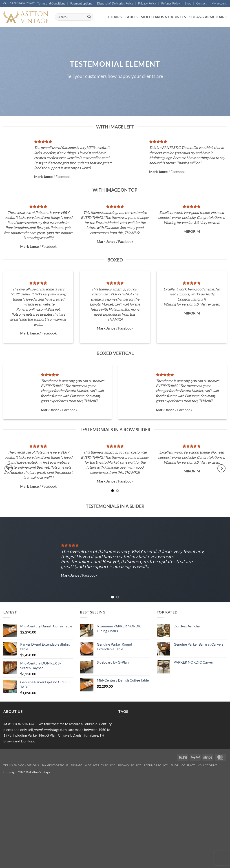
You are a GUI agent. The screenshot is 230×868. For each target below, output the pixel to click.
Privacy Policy (147, 3)
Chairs (115, 17)
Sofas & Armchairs (208, 17)
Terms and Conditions (51, 3)
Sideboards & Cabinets (164, 17)
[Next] (221, 468)
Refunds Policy (171, 3)
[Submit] (89, 17)
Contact (201, 3)
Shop (188, 3)
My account (219, 3)
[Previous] (9, 468)
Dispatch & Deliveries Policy (115, 3)
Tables (131, 17)
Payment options (81, 3)
